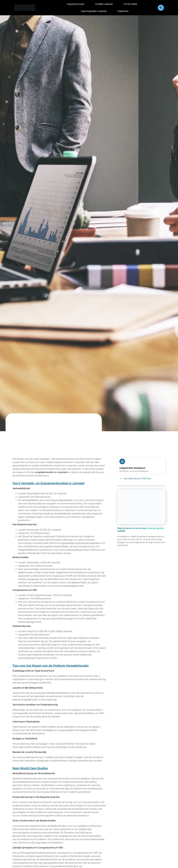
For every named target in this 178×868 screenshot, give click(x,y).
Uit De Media (130, 4)
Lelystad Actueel (75, 4)
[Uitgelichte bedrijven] (122, 461)
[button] (161, 8)
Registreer (123, 11)
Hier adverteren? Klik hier (137, 478)
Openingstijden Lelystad (94, 11)
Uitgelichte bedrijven (133, 468)
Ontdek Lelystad (104, 4)
